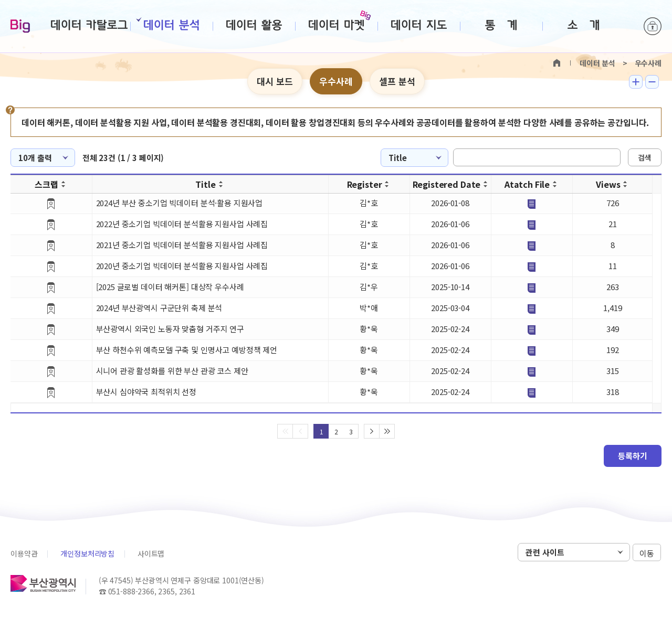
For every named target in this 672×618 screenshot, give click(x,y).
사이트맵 (151, 553)
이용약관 (24, 553)
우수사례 (336, 81)
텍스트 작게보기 (652, 82)
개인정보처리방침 (87, 553)
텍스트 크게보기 (636, 82)
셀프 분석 (397, 81)
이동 (647, 553)
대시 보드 (275, 81)
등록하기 (633, 456)
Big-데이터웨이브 (20, 27)
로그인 (653, 26)
